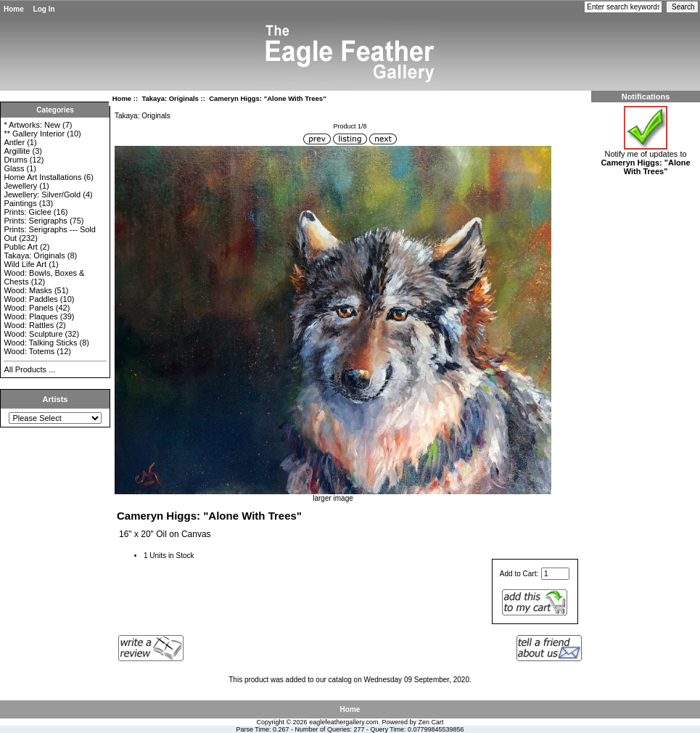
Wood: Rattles (29, 325)
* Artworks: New (32, 125)
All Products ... (29, 369)
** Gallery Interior (34, 134)
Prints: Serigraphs (35, 221)
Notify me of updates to (645, 159)
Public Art (20, 247)
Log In (44, 9)
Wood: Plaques (30, 316)
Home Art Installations (42, 177)
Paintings (20, 203)
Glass (14, 168)
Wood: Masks (28, 290)
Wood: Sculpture (33, 334)
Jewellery (20, 186)
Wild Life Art (25, 264)
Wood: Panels (28, 308)
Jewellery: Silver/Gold (42, 194)
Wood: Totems (29, 351)
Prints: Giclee (27, 212)
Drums (15, 160)
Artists (55, 399)
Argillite (17, 151)
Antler (14, 142)
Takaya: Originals (170, 98)
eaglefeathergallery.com (343, 722)
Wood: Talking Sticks (40, 343)
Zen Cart (431, 722)
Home (14, 9)
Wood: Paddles (30, 299)
